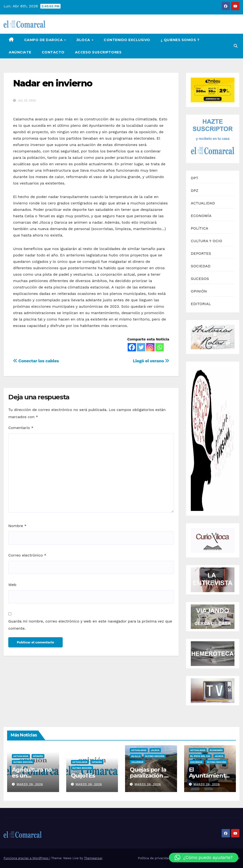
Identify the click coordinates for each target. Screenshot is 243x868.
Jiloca (84, 40)
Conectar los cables (36, 361)
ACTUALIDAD (203, 203)
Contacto (53, 52)
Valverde (137, 762)
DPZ (195, 191)
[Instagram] (150, 347)
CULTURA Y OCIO (207, 241)
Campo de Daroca (44, 40)
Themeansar (93, 858)
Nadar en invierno (53, 83)
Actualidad (21, 756)
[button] (236, 46)
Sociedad (196, 762)
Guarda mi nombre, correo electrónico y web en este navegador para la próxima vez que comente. (90, 625)
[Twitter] (141, 347)
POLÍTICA (200, 228)
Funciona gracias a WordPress (26, 858)
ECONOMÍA (201, 216)
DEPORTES (201, 253)
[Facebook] (132, 347)
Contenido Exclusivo (127, 40)
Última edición (23, 762)
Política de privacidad (154, 858)
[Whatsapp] (160, 347)
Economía (216, 750)
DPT (195, 178)
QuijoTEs (83, 776)
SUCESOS (200, 279)
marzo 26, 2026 (30, 784)
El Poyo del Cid (200, 756)
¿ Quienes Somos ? (180, 40)
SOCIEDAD (201, 266)
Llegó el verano (151, 361)
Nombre (17, 526)
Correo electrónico (27, 555)
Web (12, 585)
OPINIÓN (199, 291)
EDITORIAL (201, 304)
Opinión (38, 756)
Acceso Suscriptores (98, 52)
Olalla (136, 756)
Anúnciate (20, 52)
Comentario (21, 428)
